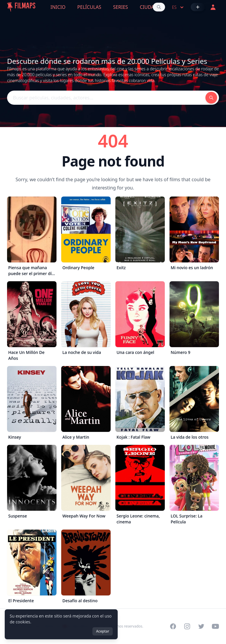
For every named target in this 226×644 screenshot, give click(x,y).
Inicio (58, 7)
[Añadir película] (198, 7)
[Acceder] (213, 7)
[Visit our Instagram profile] (187, 626)
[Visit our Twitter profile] (201, 626)
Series (121, 7)
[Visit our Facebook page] (173, 626)
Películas (89, 7)
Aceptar (103, 631)
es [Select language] (178, 7)
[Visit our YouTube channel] (215, 626)
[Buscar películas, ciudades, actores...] (159, 7)
